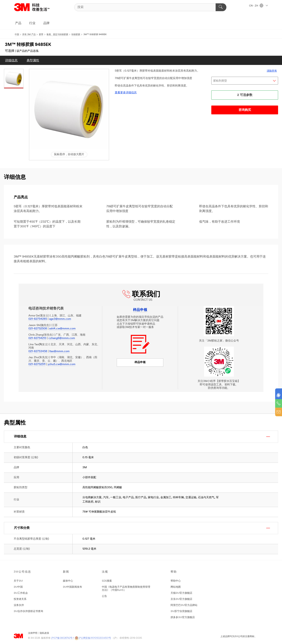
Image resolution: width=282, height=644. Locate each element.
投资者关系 (20, 599)
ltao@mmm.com (59, 351)
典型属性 (33, 61)
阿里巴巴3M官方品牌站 (184, 605)
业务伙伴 (19, 605)
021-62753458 (38, 351)
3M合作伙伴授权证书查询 (28, 611)
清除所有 (272, 71)
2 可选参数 (245, 95)
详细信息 (11, 61)
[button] (69, 109)
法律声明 (33, 633)
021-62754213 (37, 338)
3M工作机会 (21, 593)
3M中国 (18, 587)
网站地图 (176, 587)
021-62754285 (38, 319)
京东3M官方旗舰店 (181, 599)
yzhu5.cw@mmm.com (61, 364)
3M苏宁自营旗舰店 (181, 611)
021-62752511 (37, 364)
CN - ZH (258, 6)
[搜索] (150, 7)
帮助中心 (176, 581)
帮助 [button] (174, 572)
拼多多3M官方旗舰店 (183, 617)
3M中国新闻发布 (72, 587)
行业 (32, 23)
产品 (18, 23)
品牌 (46, 23)
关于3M (18, 581)
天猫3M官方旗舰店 (181, 593)
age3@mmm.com (60, 319)
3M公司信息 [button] (22, 572)
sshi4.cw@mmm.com (62, 329)
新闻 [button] (66, 572)
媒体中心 (68, 581)
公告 (104, 596)
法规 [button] (105, 572)
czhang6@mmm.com (62, 338)
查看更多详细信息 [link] (126, 93)
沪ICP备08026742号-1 (63, 638)
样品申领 (140, 362)
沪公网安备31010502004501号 (93, 638)
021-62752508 (38, 329)
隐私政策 (44, 633)
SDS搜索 (107, 581)
